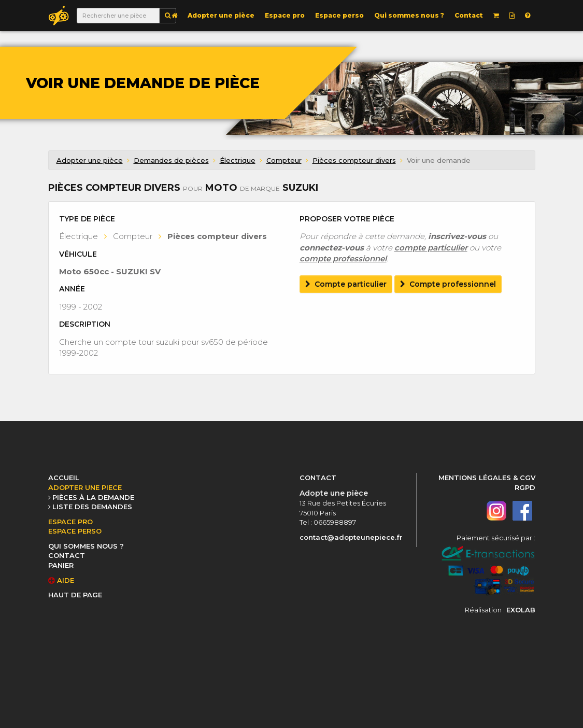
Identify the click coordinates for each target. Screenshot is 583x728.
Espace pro (285, 15)
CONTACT (67, 555)
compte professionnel (343, 258)
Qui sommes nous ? (409, 15)
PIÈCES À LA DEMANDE (93, 497)
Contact (469, 15)
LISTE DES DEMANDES (92, 507)
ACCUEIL (64, 478)
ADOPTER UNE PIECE (85, 487)
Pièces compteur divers (354, 160)
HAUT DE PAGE (75, 595)
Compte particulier (346, 284)
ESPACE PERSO (75, 531)
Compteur (284, 160)
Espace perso (339, 15)
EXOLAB (521, 610)
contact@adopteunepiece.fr (351, 537)
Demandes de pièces (171, 160)
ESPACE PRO (70, 522)
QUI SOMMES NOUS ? (86, 546)
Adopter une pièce (221, 15)
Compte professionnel (448, 284)
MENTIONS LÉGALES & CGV (487, 478)
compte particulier (431, 248)
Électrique (238, 160)
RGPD (525, 487)
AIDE (61, 580)
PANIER (61, 565)
